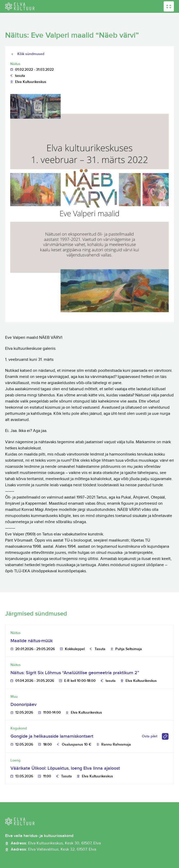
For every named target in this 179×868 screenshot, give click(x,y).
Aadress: (56, 843)
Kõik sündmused (31, 54)
